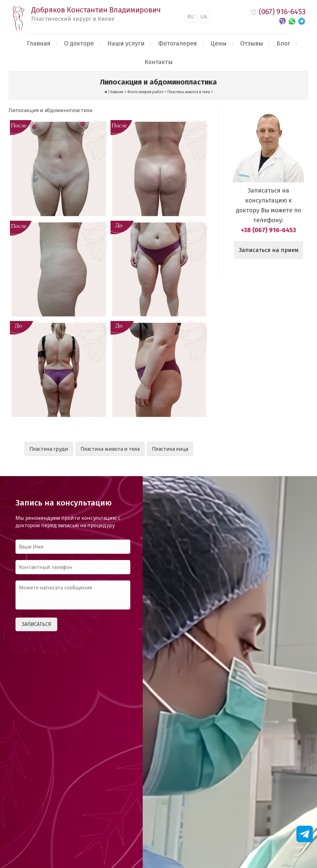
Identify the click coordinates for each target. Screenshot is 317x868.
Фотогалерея (178, 43)
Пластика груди (49, 449)
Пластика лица (170, 449)
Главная (39, 43)
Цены (219, 43)
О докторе (79, 43)
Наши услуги (126, 43)
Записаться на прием (269, 250)
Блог (284, 43)
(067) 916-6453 (282, 12)
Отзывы (252, 43)
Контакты (159, 62)
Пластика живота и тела (110, 449)
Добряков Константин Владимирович (96, 14)
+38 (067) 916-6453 (268, 230)
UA (204, 17)
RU (191, 17)
